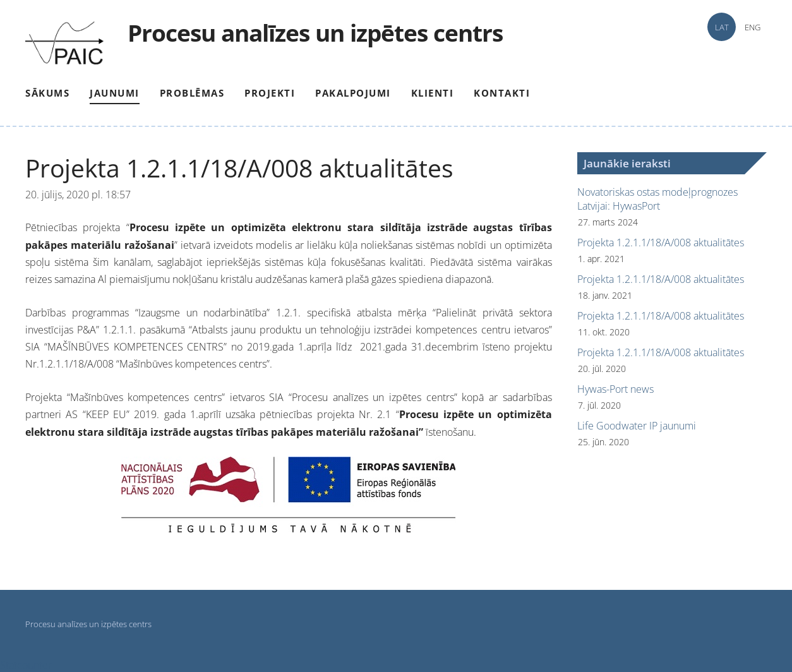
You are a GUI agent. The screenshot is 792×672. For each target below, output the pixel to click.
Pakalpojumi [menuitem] (353, 93)
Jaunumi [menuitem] (115, 93)
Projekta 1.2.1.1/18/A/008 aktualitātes (661, 243)
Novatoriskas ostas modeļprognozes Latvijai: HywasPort (657, 199)
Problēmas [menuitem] (192, 93)
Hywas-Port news (615, 389)
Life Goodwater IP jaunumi (637, 426)
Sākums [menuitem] (47, 93)
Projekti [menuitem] (270, 93)
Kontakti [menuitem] (502, 93)
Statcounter (26, 665)
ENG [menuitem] (753, 27)
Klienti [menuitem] (433, 93)
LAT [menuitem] (722, 27)
